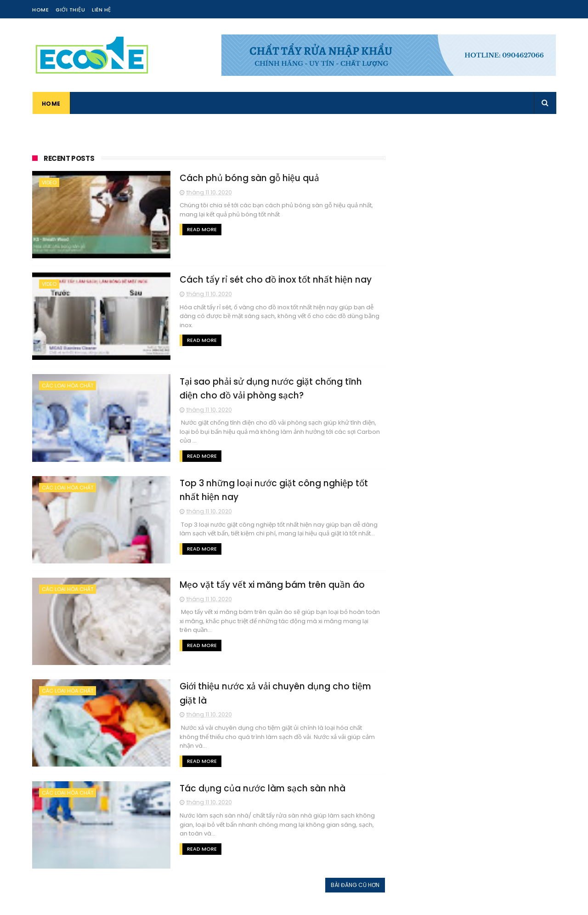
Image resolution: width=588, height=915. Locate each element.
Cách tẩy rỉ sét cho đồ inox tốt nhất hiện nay (271, 280)
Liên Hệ (102, 10)
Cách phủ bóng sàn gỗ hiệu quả (245, 178)
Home (40, 10)
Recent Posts (69, 158)
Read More (197, 229)
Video (49, 182)
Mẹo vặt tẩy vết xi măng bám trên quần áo (268, 584)
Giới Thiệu (70, 10)
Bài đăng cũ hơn (351, 884)
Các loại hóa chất (68, 386)
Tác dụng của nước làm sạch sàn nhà (258, 788)
